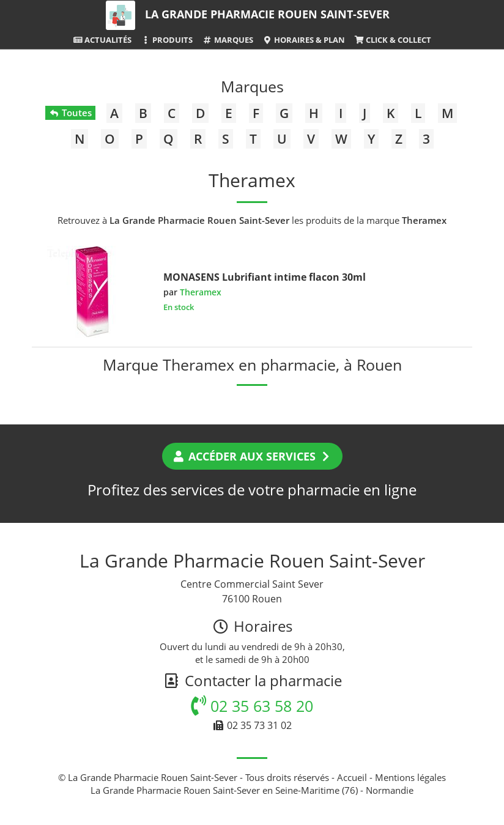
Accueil (352, 777)
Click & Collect (393, 40)
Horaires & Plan (304, 40)
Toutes (70, 113)
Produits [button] (167, 40)
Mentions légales (410, 777)
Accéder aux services (252, 456)
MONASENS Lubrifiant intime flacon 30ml (265, 277)
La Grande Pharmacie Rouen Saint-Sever (267, 14)
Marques (227, 40)
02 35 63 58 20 (252, 706)
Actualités (102, 40)
